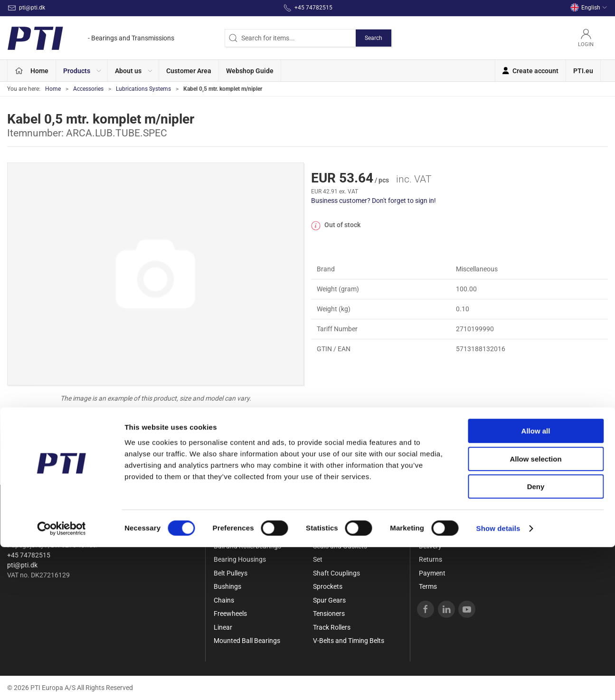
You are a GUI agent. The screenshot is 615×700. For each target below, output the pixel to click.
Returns (430, 559)
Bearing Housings (240, 559)
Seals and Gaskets (340, 546)
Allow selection (535, 612)
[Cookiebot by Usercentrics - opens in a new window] (61, 681)
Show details (498, 681)
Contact (431, 532)
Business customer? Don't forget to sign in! (374, 201)
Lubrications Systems (143, 89)
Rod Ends (327, 532)
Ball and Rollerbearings (247, 546)
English (589, 8)
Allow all (536, 584)
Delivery (430, 546)
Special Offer (232, 519)
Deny (536, 639)
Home (53, 89)
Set (318, 559)
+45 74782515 (29, 555)
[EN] (91, 38)
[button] (82, 71)
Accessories (88, 89)
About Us (432, 519)
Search (374, 38)
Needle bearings (336, 519)
